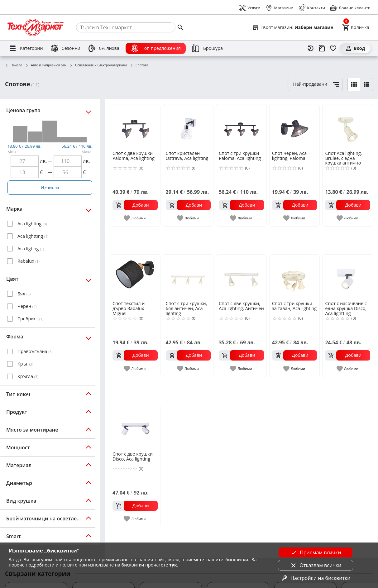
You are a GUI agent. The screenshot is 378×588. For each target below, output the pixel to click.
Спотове (139, 65)
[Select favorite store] (293, 27)
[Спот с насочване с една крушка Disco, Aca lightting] (348, 277)
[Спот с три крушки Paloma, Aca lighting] (241, 127)
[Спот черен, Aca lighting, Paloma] (295, 127)
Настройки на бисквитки (315, 578)
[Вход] (355, 48)
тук (173, 565)
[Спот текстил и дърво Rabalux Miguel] (135, 277)
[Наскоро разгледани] (311, 48)
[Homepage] (36, 27)
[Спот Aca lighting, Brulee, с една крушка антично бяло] (348, 127)
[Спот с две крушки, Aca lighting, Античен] (241, 277)
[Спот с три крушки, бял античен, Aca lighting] (188, 277)
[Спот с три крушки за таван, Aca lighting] (295, 277)
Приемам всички (315, 552)
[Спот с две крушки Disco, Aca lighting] (135, 428)
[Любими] (333, 48)
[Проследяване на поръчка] (322, 48)
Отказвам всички (315, 565)
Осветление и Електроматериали (98, 65)
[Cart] (356, 27)
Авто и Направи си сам (46, 65)
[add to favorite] (135, 218)
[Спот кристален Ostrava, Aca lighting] (188, 127)
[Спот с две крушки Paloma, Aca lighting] (135, 127)
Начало (14, 65)
